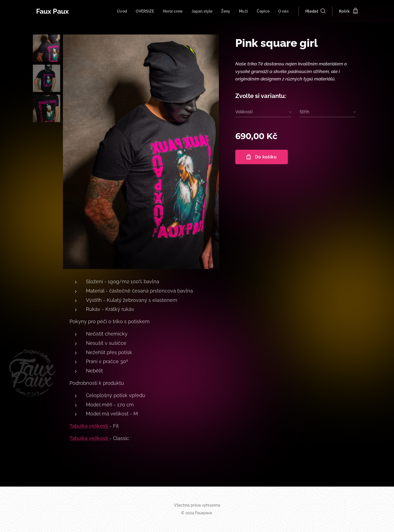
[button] (315, 11)
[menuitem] (115, 11)
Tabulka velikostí (89, 426)
